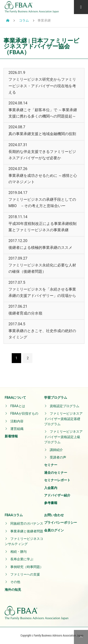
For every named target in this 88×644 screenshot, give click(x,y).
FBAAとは (18, 406)
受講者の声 (58, 457)
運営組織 (17, 429)
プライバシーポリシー (61, 523)
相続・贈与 (19, 552)
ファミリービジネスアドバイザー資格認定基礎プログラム (63, 419)
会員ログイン (54, 530)
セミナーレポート (57, 480)
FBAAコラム (14, 515)
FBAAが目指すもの (24, 413)
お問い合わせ (54, 515)
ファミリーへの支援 (25, 574)
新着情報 (11, 436)
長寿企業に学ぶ (22, 559)
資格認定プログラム (65, 406)
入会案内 (51, 488)
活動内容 (17, 421)
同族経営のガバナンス (27, 523)
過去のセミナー (56, 473)
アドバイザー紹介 (57, 495)
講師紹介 (56, 450)
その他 (15, 582)
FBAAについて (15, 398)
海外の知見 (13, 590)
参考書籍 (51, 503)
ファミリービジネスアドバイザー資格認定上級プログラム (63, 437)
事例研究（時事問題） (27, 567)
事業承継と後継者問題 (27, 531)
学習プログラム (56, 398)
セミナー (51, 465)
